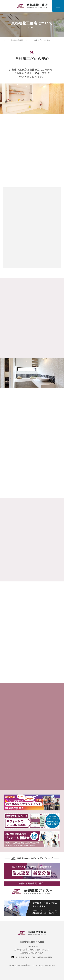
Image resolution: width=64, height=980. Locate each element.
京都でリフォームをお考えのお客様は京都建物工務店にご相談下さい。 (32, 6)
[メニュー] (58, 6)
